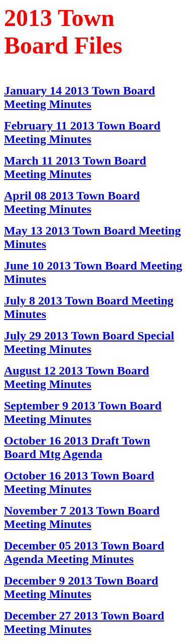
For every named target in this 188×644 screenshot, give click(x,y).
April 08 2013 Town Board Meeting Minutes (72, 202)
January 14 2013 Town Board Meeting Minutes (79, 97)
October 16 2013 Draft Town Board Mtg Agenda (77, 447)
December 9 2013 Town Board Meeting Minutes (81, 587)
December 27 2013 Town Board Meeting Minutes (84, 622)
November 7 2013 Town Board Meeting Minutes (82, 517)
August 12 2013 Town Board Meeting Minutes (76, 377)
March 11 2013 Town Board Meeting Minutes (75, 167)
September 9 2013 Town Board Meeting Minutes (83, 412)
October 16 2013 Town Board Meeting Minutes (79, 482)
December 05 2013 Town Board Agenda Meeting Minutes (84, 552)
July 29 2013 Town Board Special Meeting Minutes (89, 342)
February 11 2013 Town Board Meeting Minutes (82, 132)
